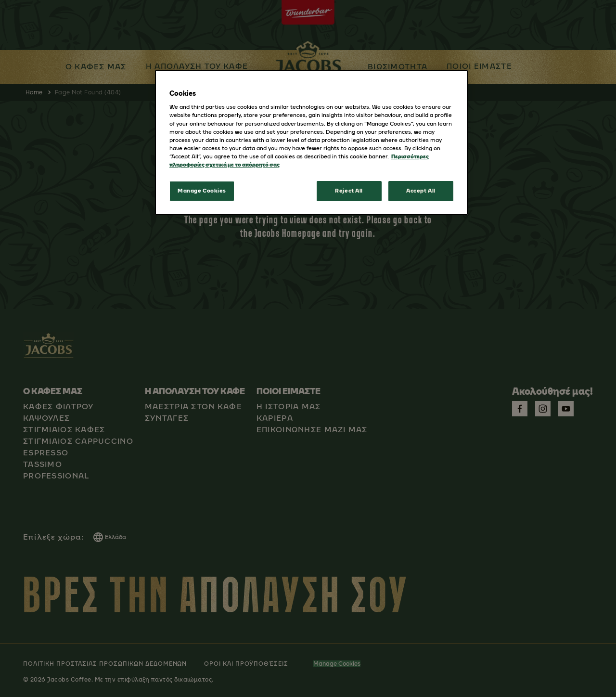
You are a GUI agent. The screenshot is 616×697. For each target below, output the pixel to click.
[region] (311, 142)
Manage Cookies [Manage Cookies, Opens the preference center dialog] (202, 191)
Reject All (349, 191)
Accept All (421, 191)
